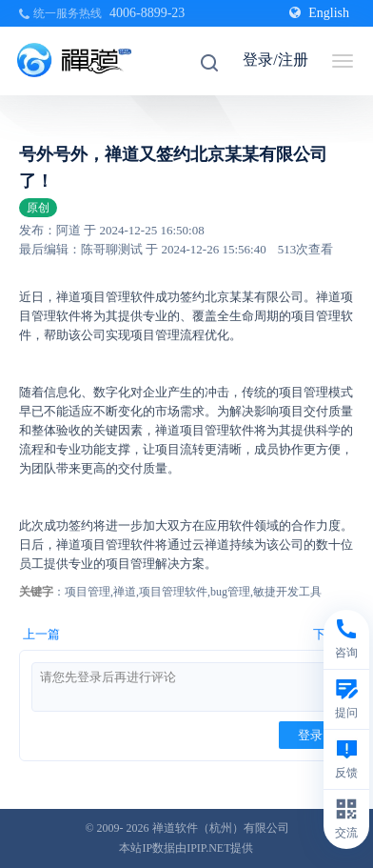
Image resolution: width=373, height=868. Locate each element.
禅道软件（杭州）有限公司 (221, 828)
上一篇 (41, 634)
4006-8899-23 (147, 13)
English (319, 13)
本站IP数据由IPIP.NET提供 (186, 848)
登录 (310, 735)
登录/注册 (275, 60)
